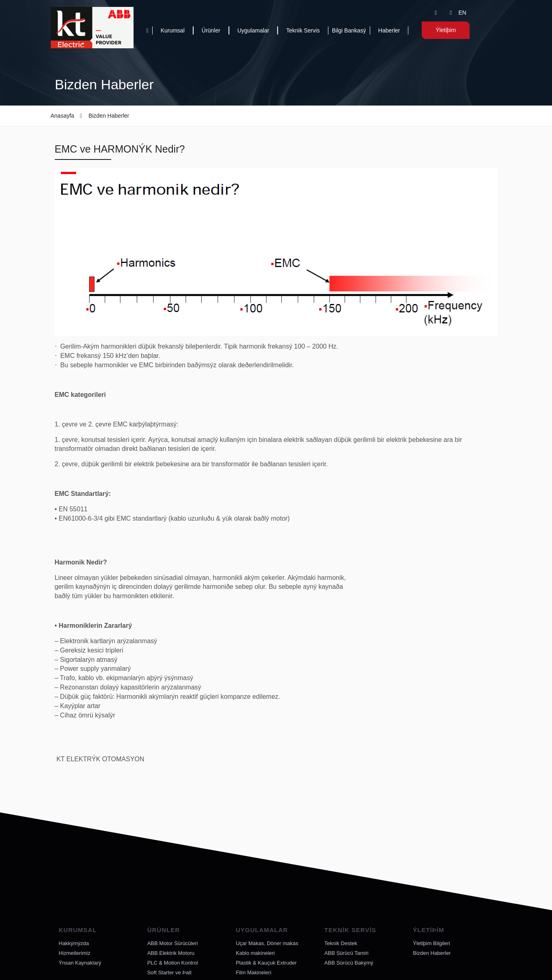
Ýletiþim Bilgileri (431, 943)
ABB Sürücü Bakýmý (349, 963)
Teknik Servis (303, 30)
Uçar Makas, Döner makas (267, 943)
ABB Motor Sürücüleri (173, 943)
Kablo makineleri (255, 953)
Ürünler (211, 30)
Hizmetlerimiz (75, 953)
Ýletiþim (445, 30)
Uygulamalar (253, 30)
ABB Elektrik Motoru (171, 953)
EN (462, 13)
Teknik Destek (341, 943)
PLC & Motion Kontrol (173, 963)
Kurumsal (173, 30)
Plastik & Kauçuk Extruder (266, 963)
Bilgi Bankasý (349, 30)
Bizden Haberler (432, 953)
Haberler (389, 30)
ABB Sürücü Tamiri (346, 953)
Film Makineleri (253, 972)
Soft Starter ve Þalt (169, 972)
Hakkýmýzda (74, 943)
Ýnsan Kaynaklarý (80, 963)
